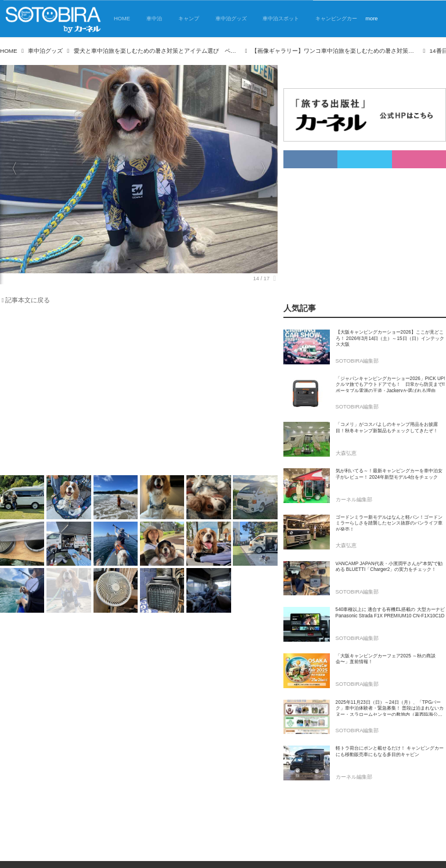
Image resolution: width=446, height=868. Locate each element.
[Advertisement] (132, 392)
